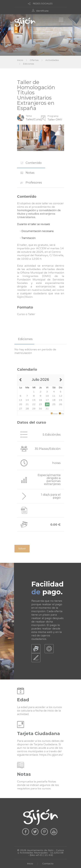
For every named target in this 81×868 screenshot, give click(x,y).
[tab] (31, 163)
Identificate (42, 11)
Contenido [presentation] (31, 163)
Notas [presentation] (28, 173)
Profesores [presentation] (31, 182)
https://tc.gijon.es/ (51, 755)
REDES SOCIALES (43, 4)
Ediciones (29, 64)
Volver (22, 549)
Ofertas (34, 60)
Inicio (20, 60)
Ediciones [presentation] (25, 339)
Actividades (52, 60)
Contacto (48, 864)
